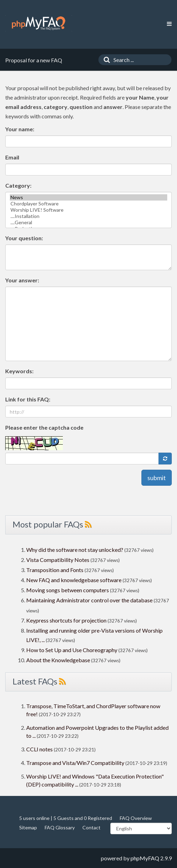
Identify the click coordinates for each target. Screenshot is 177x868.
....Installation (88, 216)
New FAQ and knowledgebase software (74, 580)
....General (88, 222)
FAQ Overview (136, 818)
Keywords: (19, 371)
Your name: (20, 129)
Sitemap (28, 827)
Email (12, 157)
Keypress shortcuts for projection (66, 620)
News (88, 197)
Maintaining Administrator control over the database (89, 600)
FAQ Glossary (60, 827)
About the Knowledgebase (58, 660)
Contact (91, 827)
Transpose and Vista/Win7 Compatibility (75, 763)
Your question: (24, 238)
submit (157, 478)
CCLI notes (39, 749)
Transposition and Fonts (55, 570)
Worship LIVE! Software (88, 210)
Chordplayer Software (88, 204)
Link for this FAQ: (28, 399)
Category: (18, 185)
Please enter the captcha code (44, 427)
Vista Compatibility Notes (58, 560)
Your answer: (22, 280)
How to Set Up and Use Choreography (72, 650)
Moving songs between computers (68, 590)
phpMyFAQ (145, 858)
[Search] (105, 60)
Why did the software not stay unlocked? (75, 550)
